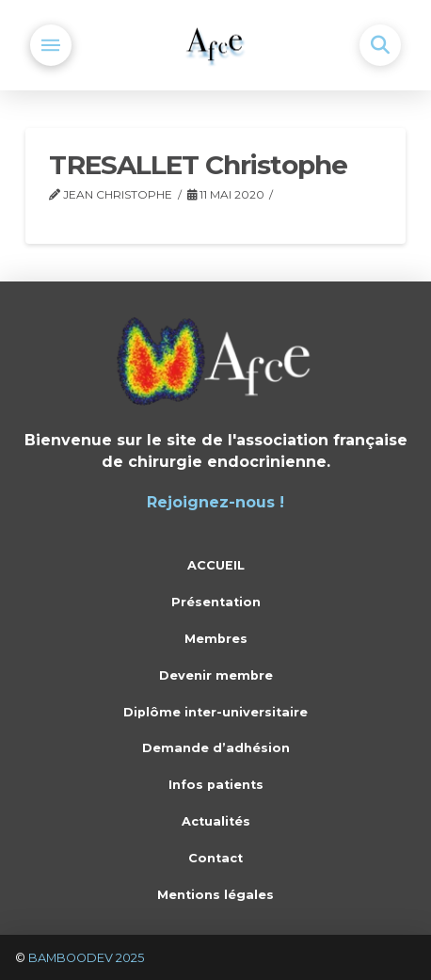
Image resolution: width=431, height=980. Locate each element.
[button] (51, 45)
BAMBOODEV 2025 (86, 958)
